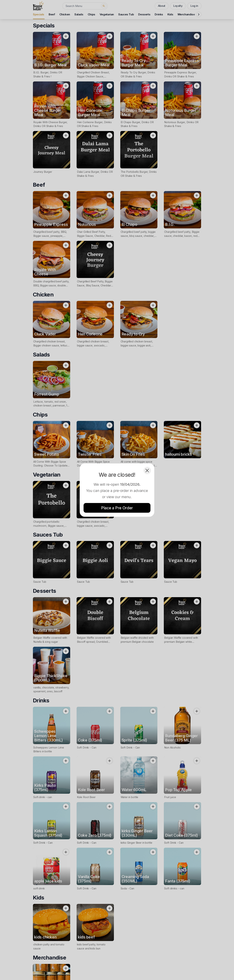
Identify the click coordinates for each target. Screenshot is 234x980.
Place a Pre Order (117, 508)
